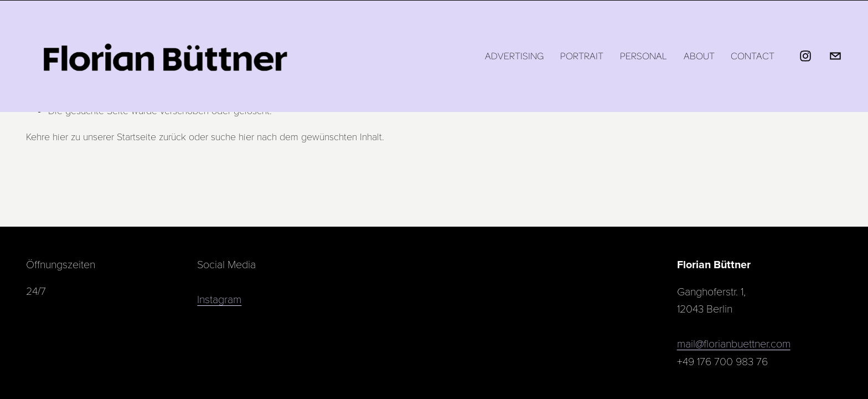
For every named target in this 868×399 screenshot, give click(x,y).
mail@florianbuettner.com (734, 343)
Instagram (219, 299)
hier (60, 136)
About (699, 56)
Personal (644, 56)
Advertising (514, 56)
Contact (753, 56)
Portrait (582, 56)
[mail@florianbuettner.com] (835, 56)
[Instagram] (805, 56)
